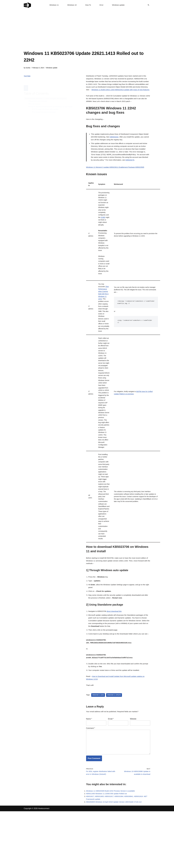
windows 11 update (115, 747)
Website (133, 771)
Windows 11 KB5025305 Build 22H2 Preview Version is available (112, 847)
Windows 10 (72, 5)
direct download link (115, 655)
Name (89, 771)
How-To (88, 5)
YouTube (27, 76)
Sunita (28, 68)
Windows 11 (53, 5)
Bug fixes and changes (39, 96)
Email (111, 771)
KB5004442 (121, 143)
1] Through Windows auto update (47, 105)
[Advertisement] (87, 33)
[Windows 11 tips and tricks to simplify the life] (28, 5)
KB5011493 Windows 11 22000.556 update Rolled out (107, 850)
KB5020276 (138, 168)
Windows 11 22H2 (99, 747)
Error (102, 5)
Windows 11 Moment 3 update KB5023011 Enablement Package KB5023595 (117, 176)
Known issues (36, 99)
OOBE (104, 229)
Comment (91, 781)
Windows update (119, 5)
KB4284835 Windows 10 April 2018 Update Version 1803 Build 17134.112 (115, 859)
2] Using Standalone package (46, 108)
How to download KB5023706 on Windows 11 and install (52, 102)
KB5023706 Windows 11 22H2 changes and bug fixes (48, 93)
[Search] (148, 5)
